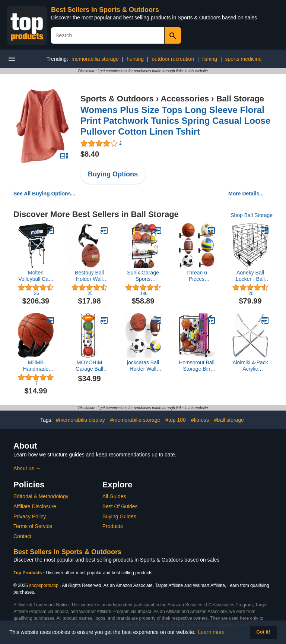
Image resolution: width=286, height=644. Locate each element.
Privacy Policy (30, 516)
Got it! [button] (263, 632)
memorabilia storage (95, 59)
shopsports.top (44, 585)
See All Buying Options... (44, 194)
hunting (135, 59)
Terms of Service (33, 526)
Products (113, 526)
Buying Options (113, 174)
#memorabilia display (80, 420)
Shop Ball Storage (252, 215)
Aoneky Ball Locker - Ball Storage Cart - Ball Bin (250, 276)
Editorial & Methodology (41, 496)
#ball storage (229, 420)
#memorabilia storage (135, 420)
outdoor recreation (173, 59)
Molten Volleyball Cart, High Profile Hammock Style (36, 276)
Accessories (185, 99)
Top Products (28, 573)
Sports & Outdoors (117, 99)
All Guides (114, 496)
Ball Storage (240, 99)
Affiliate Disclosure (35, 506)
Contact (22, 536)
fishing (210, 59)
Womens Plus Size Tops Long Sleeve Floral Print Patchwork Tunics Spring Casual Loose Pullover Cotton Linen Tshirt (175, 121)
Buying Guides (119, 516)
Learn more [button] (212, 632)
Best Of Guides (120, 506)
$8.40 (90, 154)
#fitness (200, 420)
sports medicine (244, 59)
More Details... (246, 194)
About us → (27, 468)
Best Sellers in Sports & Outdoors (105, 10)
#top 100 (176, 420)
